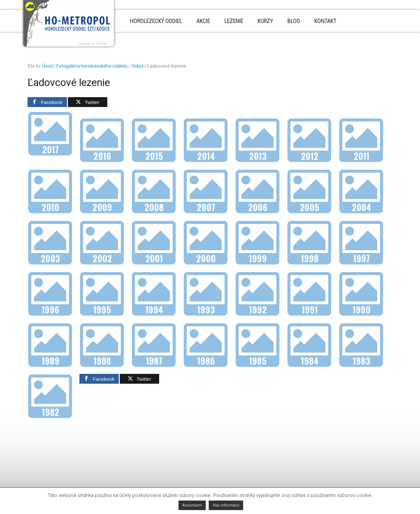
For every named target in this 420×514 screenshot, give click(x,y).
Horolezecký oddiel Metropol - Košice (69, 24)
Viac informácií (226, 505)
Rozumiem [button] (192, 505)
